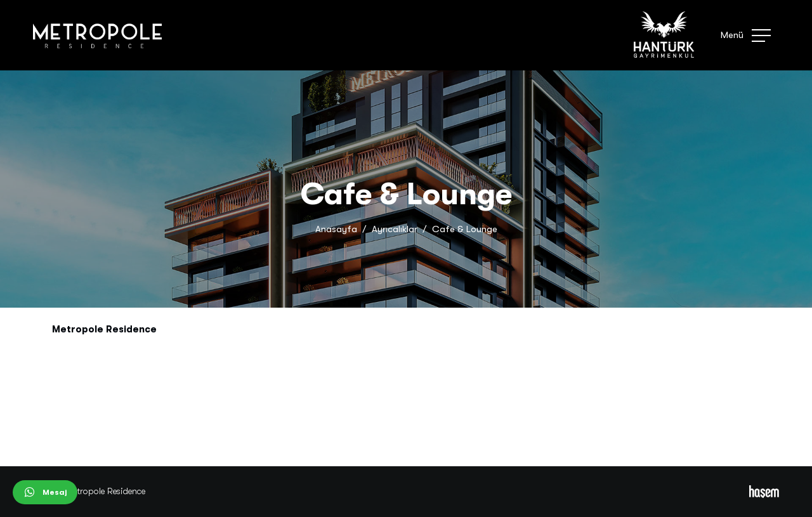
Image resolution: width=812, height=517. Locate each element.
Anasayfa (336, 229)
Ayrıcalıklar (395, 229)
